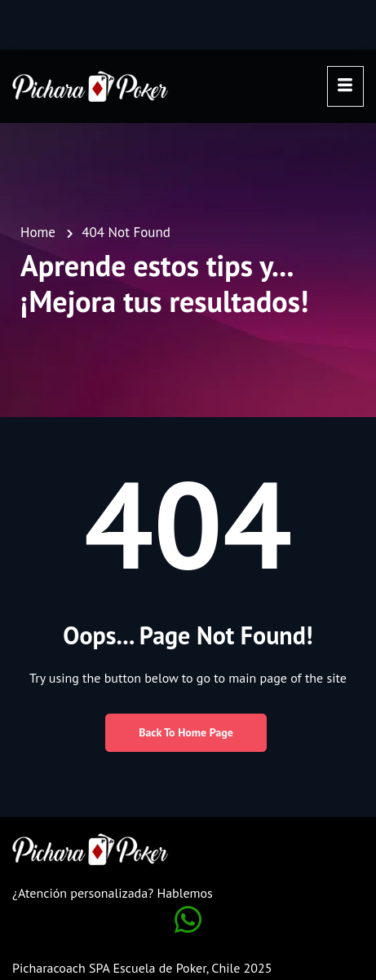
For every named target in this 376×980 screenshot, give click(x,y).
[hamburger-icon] (345, 86)
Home (38, 232)
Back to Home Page (186, 732)
